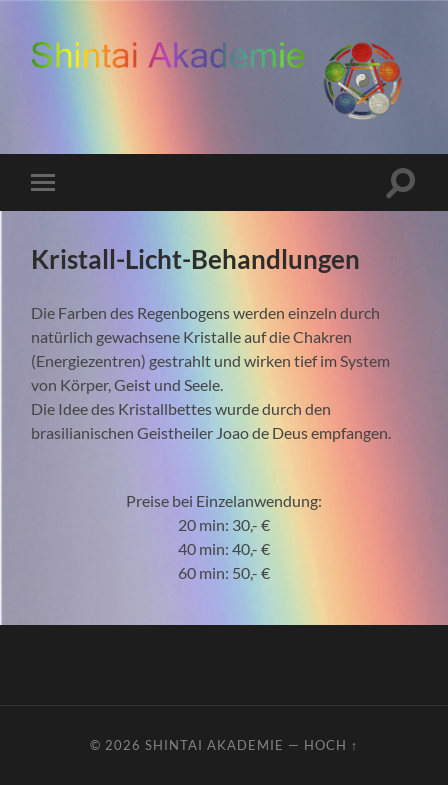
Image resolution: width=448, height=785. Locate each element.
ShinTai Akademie (214, 745)
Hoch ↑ (331, 745)
